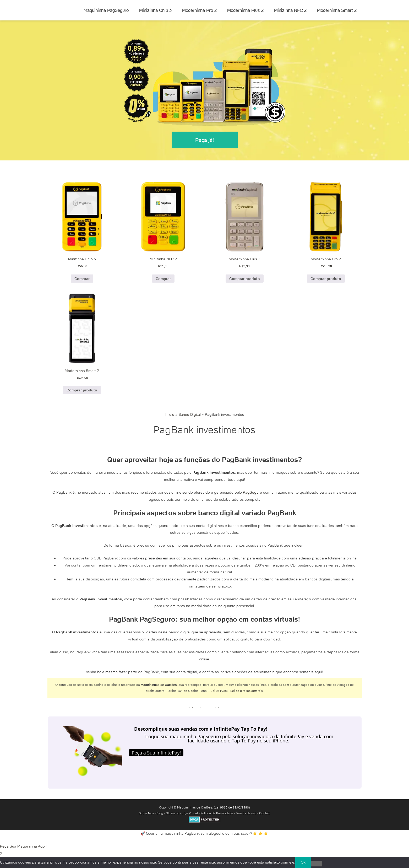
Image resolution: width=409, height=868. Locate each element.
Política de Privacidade (217, 813)
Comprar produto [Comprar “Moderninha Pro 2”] (326, 279)
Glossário (172, 813)
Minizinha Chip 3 (155, 10)
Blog (160, 813)
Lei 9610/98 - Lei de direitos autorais (237, 691)
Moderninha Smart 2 (337, 10)
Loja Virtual (190, 813)
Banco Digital (190, 414)
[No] (317, 864)
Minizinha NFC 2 (290, 10)
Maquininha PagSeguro (106, 10)
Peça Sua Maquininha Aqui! (23, 846)
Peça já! (205, 140)
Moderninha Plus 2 (245, 10)
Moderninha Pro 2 (199, 10)
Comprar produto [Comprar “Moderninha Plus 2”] (245, 279)
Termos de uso (246, 813)
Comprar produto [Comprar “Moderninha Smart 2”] (82, 390)
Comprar (82, 279)
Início (170, 414)
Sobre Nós (146, 813)
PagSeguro (252, 492)
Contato (265, 813)
